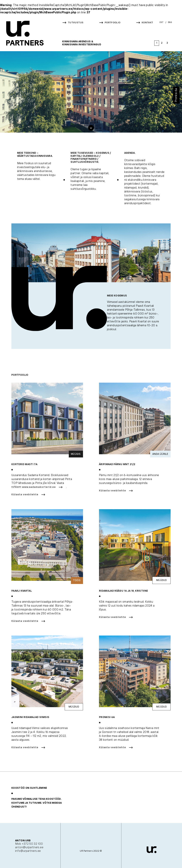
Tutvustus (76, 23)
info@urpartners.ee (28, 851)
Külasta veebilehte (25, 496)
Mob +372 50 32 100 (29, 844)
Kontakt (147, 23)
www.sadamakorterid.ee (39, 489)
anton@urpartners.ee (29, 847)
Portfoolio (113, 23)
